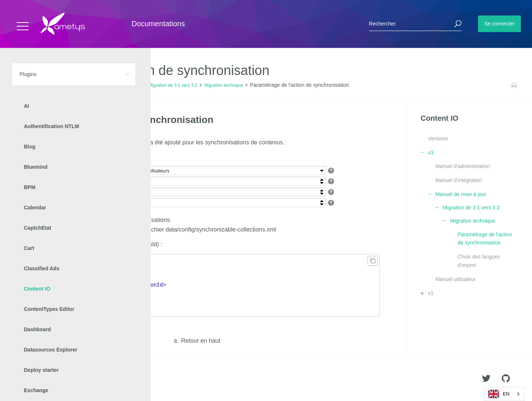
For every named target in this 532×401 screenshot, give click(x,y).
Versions (438, 138)
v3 (88, 85)
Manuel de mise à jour (120, 85)
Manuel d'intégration (458, 180)
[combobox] (504, 394)
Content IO (68, 85)
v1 (431, 293)
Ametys (49, 379)
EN (499, 394)
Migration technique (224, 85)
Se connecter (500, 24)
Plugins (43, 85)
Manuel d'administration (462, 166)
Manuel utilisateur (456, 279)
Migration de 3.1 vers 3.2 (173, 85)
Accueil (22, 85)
